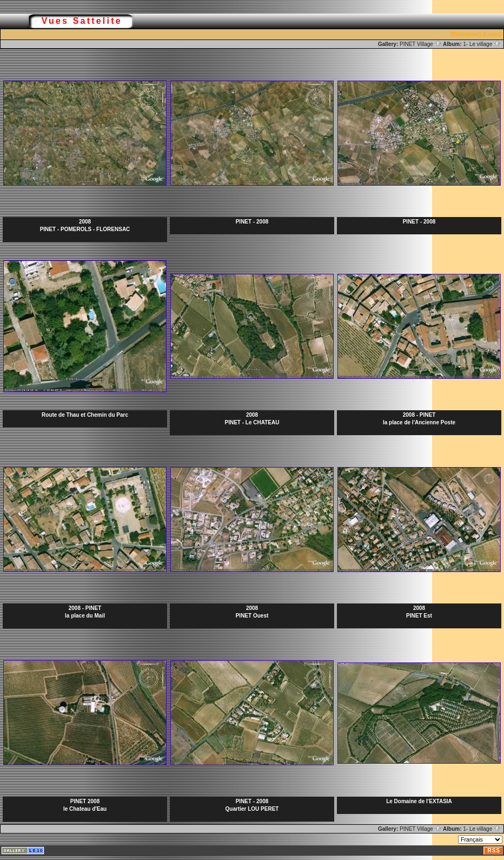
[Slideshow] (466, 34)
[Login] (492, 34)
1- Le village (482, 44)
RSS (494, 851)
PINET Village (421, 44)
